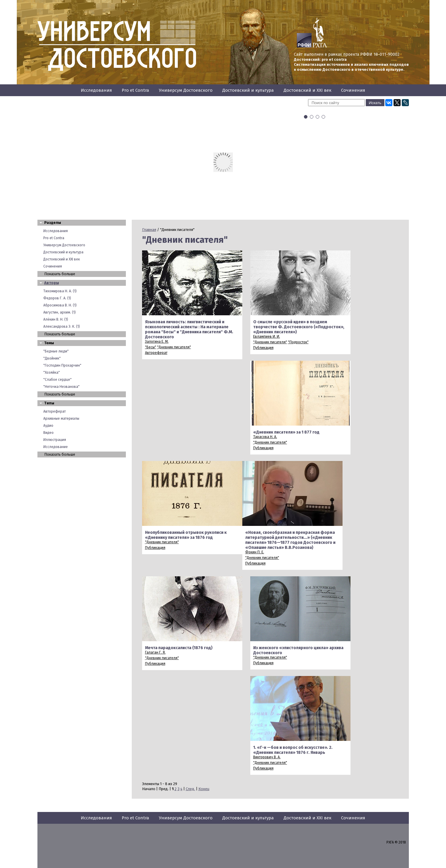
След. (190, 789)
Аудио (48, 426)
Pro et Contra (135, 90)
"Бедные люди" (56, 351)
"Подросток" (298, 342)
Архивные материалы (61, 419)
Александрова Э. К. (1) (62, 326)
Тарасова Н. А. (265, 437)
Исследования (96, 90)
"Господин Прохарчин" (62, 365)
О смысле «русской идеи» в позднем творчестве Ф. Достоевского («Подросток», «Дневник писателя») (299, 327)
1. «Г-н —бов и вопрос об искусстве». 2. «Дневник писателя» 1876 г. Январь (293, 750)
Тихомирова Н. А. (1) (60, 291)
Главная (149, 230)
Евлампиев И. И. (267, 337)
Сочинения (353, 90)
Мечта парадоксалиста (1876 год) (179, 648)
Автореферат (55, 411)
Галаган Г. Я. (155, 652)
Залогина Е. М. (157, 342)
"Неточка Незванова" (61, 387)
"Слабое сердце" (57, 380)
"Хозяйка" (52, 373)
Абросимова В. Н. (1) (60, 305)
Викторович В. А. (267, 757)
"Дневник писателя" (174, 347)
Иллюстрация (55, 440)
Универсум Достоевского (186, 90)
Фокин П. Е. (255, 552)
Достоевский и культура (248, 90)
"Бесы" (151, 347)
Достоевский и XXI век (307, 90)
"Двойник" (52, 358)
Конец (204, 789)
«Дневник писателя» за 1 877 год (286, 432)
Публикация (263, 348)
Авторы (52, 283)
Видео (48, 433)
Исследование (56, 447)
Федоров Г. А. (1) (57, 298)
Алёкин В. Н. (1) (56, 319)
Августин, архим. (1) (60, 312)
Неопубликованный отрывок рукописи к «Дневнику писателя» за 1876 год (186, 535)
